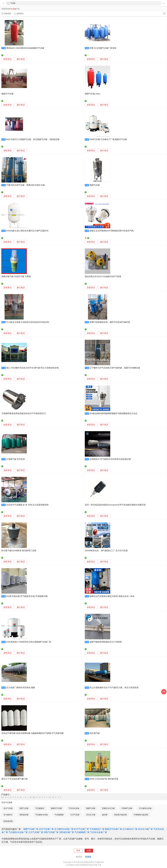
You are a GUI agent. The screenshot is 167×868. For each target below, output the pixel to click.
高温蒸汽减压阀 (120, 815)
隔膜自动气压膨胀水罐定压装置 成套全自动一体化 (112, 596)
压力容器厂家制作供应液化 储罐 (21, 688)
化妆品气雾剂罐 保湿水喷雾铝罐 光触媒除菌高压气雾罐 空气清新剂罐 (32, 733)
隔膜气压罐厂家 (31, 829)
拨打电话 (21, 59)
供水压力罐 (91, 815)
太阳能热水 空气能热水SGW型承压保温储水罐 (110, 459)
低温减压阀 (8, 821)
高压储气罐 (95, 733)
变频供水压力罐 (108, 808)
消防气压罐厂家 (51, 832)
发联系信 (7, 59)
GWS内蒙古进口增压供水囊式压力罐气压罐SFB (27, 231)
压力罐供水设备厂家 (64, 829)
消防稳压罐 (24, 815)
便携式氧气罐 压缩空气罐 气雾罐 (16, 277)
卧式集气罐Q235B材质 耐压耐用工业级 (19, 551)
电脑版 (88, 857)
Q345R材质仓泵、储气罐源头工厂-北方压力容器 (106, 551)
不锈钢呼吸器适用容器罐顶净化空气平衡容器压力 (24, 414)
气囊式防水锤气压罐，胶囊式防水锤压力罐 (25, 185)
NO (34, 797)
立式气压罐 (75, 815)
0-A (3, 797)
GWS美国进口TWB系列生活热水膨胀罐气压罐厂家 (29, 642)
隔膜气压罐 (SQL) (93, 94)
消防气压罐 (24, 808)
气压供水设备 (74, 808)
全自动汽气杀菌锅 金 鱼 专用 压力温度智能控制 (27, 505)
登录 (78, 851)
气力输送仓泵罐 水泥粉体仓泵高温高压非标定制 (28, 322)
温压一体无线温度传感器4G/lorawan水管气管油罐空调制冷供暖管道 (115, 505)
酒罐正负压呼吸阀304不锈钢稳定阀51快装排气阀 (112, 231)
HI (21, 797)
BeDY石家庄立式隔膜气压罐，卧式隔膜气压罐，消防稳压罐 (33, 139)
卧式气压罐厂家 (81, 829)
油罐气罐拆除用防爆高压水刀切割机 (106, 642)
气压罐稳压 (40, 808)
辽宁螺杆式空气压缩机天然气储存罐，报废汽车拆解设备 (115, 368)
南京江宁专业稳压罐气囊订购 (15, 779)
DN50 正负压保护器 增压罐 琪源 (104, 779)
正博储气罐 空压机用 (16, 459)
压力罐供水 (8, 815)
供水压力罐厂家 (145, 829)
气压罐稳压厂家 (97, 829)
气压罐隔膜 (59, 815)
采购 (164, 692)
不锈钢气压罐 (127, 808)
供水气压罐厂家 (46, 829)
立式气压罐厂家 (36, 832)
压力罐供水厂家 (130, 829)
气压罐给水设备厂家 (18, 832)
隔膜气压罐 (95, 185)
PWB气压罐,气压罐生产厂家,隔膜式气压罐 (108, 139)
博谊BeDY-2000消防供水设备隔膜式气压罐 (25, 48)
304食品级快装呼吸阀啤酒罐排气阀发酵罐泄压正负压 (114, 414)
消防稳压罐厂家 (67, 832)
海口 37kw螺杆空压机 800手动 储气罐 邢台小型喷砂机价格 (32, 368)
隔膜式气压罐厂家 (113, 829)
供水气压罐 (8, 808)
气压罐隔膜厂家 (82, 832)
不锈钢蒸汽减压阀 (141, 815)
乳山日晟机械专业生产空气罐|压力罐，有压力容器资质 (114, 688)
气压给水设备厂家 (99, 832)
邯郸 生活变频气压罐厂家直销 (103, 48)
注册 (89, 851)
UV (50, 797)
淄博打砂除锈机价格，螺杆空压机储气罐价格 (110, 322)
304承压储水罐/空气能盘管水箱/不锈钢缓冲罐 (27, 596)
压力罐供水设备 (145, 808)
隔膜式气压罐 (7, 94)
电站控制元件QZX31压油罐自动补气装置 (103, 277)
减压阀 (105, 815)
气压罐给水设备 (41, 815)
